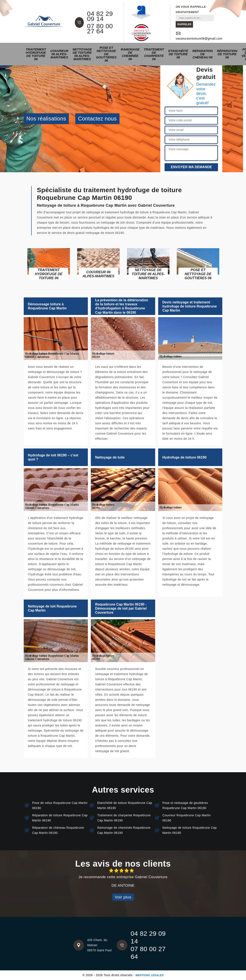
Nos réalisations (46, 119)
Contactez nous (97, 119)
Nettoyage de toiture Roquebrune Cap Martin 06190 (190, 830)
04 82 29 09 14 (100, 16)
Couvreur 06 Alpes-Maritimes (59, 54)
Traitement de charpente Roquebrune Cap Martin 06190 (124, 818)
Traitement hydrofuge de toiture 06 (36, 54)
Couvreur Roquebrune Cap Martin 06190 (187, 818)
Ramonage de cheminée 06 (130, 54)
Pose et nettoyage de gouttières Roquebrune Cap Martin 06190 (185, 805)
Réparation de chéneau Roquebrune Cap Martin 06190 (58, 830)
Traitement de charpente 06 (154, 54)
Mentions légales (150, 975)
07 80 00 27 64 (100, 29)
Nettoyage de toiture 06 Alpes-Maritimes (82, 54)
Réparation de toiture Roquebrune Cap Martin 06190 (60, 818)
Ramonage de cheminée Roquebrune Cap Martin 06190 (124, 830)
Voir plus (123, 897)
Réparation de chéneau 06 (203, 54)
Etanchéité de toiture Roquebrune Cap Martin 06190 (125, 805)
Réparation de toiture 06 (227, 54)
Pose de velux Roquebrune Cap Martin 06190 (60, 805)
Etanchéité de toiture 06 (178, 54)
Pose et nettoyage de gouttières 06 (106, 54)
